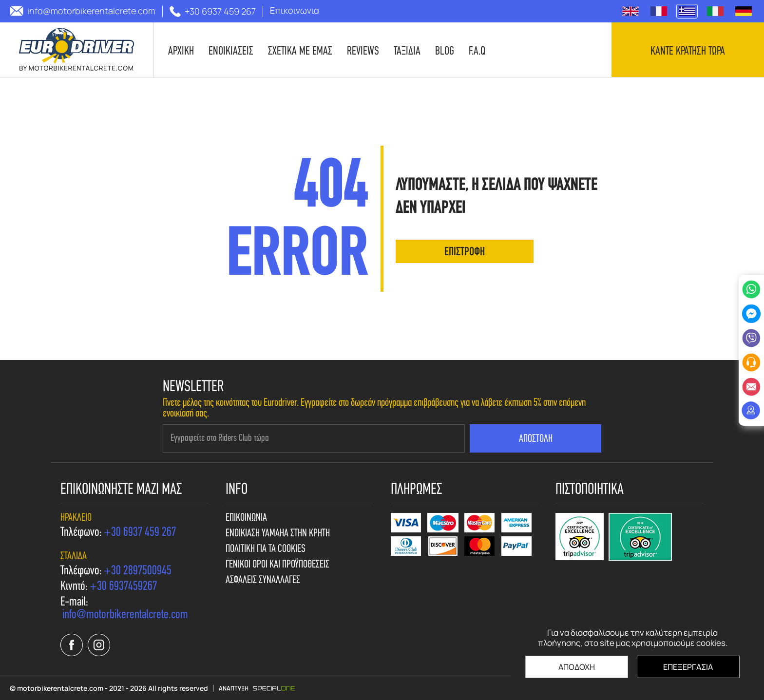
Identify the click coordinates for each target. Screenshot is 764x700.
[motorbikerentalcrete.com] (77, 50)
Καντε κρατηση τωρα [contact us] (688, 52)
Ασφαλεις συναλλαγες (263, 581)
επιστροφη (465, 252)
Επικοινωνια (246, 518)
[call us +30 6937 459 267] (213, 11)
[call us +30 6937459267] (123, 587)
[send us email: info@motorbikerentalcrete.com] (83, 11)
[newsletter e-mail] (314, 438)
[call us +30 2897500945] (138, 571)
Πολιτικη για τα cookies (266, 549)
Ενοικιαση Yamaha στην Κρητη (278, 534)
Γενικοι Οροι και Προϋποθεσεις (277, 565)
